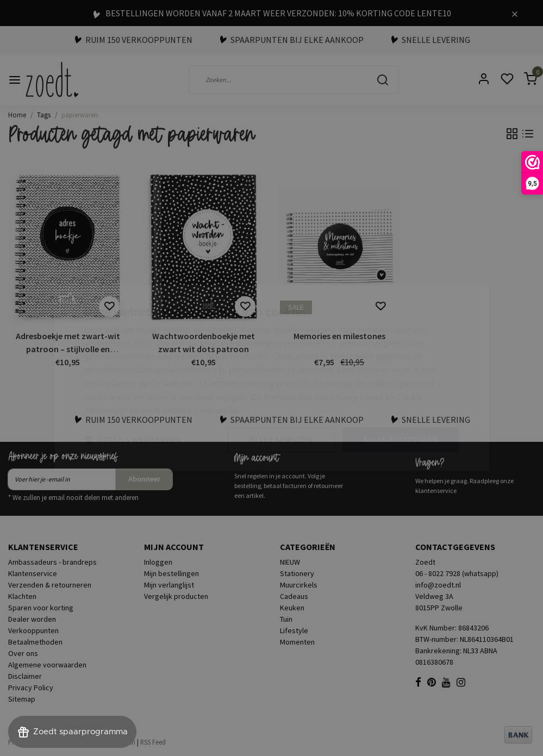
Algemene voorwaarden (47, 665)
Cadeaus (294, 596)
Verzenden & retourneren (50, 585)
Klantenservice (33, 573)
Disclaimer (25, 676)
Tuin (286, 619)
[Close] (515, 13)
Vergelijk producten (176, 596)
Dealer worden (32, 619)
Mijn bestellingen (171, 573)
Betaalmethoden (35, 642)
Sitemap (22, 699)
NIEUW (290, 562)
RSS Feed (153, 742)
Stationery (297, 573)
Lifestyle (294, 630)
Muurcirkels (299, 585)
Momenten (297, 642)
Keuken (292, 608)
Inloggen (158, 562)
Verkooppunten (33, 630)
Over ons (23, 653)
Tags (44, 115)
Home (17, 115)
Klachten (22, 596)
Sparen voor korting (41, 608)
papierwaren (80, 115)
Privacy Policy (31, 688)
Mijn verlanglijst (169, 585)
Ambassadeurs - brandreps (52, 562)
